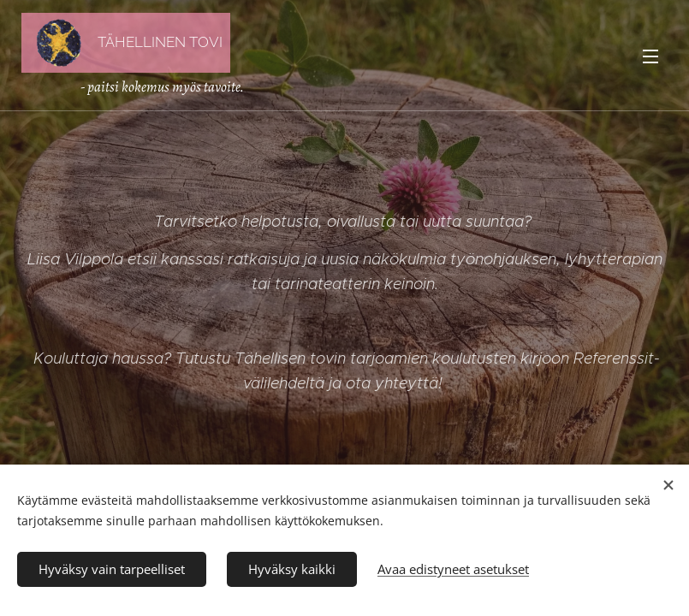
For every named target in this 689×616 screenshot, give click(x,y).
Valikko (650, 56)
